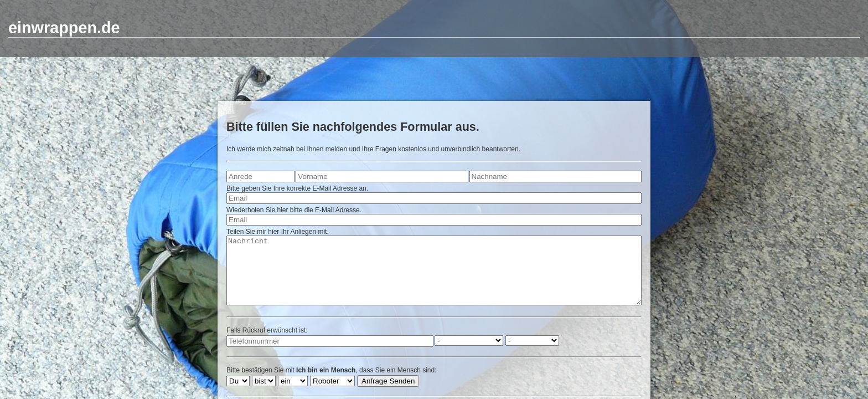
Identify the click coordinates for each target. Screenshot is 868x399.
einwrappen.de (64, 28)
